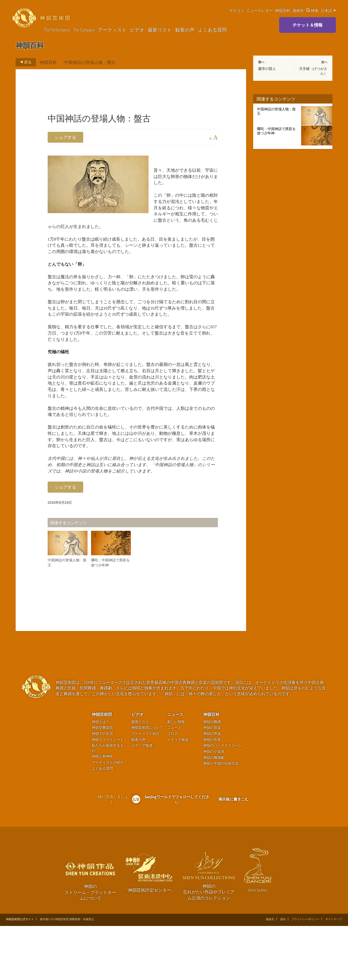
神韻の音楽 (212, 781)
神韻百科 (283, 10)
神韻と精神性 (102, 810)
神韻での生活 (102, 787)
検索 (312, 10)
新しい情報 (176, 775)
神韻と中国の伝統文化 (221, 817)
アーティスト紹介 (146, 787)
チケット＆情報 (308, 25)
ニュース (175, 768)
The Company (84, 30)
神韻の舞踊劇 (214, 811)
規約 (283, 973)
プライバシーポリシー (305, 973)
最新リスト (160, 30)
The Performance (57, 30)
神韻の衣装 (212, 793)
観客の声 (185, 30)
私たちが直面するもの (108, 802)
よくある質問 (212, 30)
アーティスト (112, 30)
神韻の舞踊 (212, 775)
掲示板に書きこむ (234, 853)
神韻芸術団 (102, 768)
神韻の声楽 (212, 787)
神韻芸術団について (147, 781)
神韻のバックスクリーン (223, 799)
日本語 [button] (328, 10)
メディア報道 (142, 799)
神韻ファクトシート (108, 793)
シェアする (65, 137)
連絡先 (298, 10)
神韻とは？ (101, 775)
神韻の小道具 (214, 805)
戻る (24, 62)
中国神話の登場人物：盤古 (90, 62)
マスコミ (237, 10)
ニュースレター (260, 10)
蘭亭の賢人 (267, 69)
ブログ (172, 787)
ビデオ (137, 30)
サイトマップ (334, 973)
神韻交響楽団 (102, 781)
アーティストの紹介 (108, 816)
